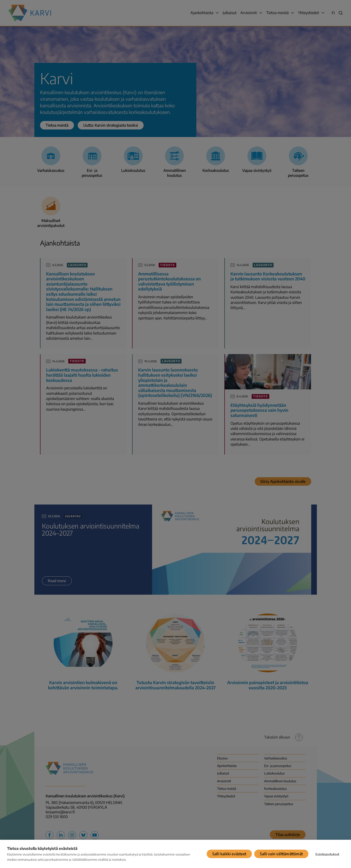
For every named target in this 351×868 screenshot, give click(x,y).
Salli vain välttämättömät (281, 854)
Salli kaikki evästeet (229, 854)
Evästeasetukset (327, 854)
